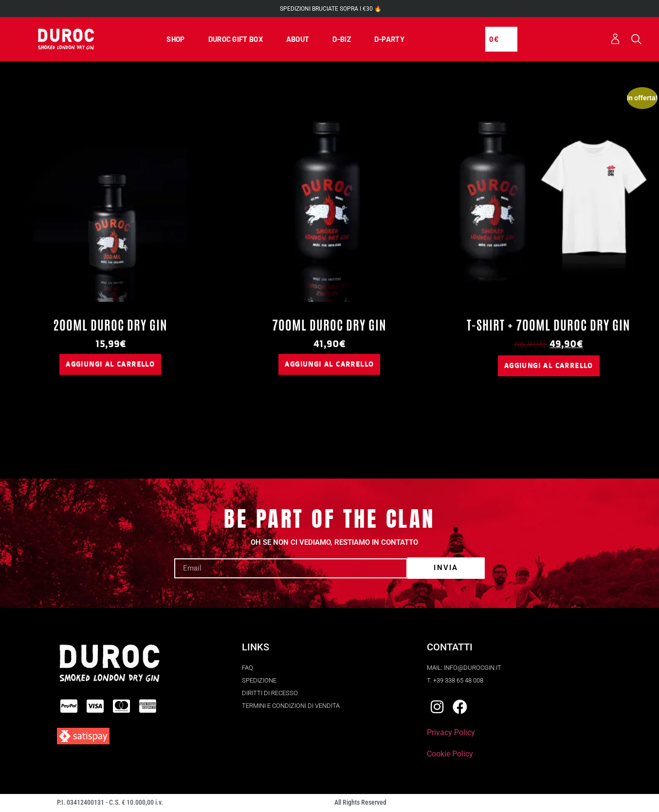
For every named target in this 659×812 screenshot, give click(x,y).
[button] (636, 40)
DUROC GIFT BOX (236, 39)
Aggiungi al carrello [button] (110, 365)
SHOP (175, 39)
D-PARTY (389, 39)
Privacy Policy (451, 734)
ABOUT (298, 39)
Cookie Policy (450, 755)
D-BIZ (342, 39)
